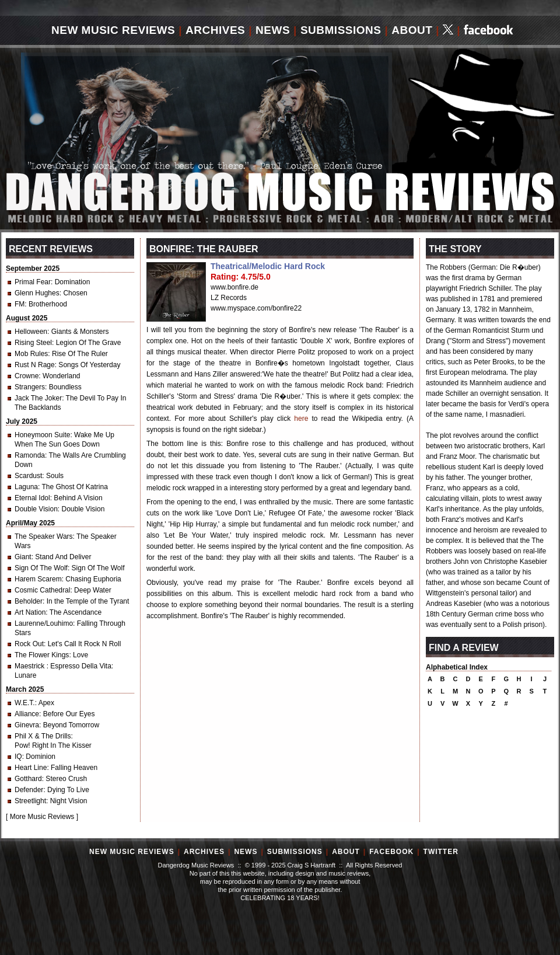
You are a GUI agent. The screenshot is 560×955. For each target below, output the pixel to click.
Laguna (26, 487)
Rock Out (29, 644)
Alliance (27, 714)
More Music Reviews (42, 817)
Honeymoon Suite (42, 435)
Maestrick (31, 666)
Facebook (391, 852)
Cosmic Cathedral (42, 590)
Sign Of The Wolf (41, 568)
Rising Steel (33, 343)
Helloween (31, 332)
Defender (29, 790)
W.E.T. (25, 703)
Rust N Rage (35, 365)
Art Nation (30, 612)
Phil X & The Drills (43, 736)
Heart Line (31, 768)
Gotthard (28, 779)
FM (20, 304)
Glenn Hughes (37, 293)
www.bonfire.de (235, 287)
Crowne (27, 376)
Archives (215, 30)
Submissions (341, 30)
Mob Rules (31, 354)
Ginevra (27, 725)
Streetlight (30, 801)
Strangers (30, 387)
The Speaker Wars (44, 536)
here (301, 419)
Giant (23, 557)
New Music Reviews (113, 30)
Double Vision (36, 509)
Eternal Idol (32, 498)
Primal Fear (33, 282)
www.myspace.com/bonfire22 (256, 308)
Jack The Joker (38, 398)
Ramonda (30, 455)
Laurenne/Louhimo (44, 623)
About (412, 30)
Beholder (29, 601)
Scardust (28, 476)
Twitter (441, 852)
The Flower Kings (42, 655)
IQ (18, 757)
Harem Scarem (38, 579)
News (273, 30)
